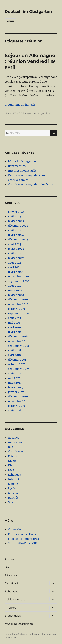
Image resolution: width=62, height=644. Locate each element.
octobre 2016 (17, 406)
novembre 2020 (18, 276)
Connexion (15, 529)
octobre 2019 (17, 309)
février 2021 (16, 272)
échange (39, 113)
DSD (11, 470)
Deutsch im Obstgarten (28, 12)
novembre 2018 (18, 341)
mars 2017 (15, 383)
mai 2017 (14, 378)
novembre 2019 (18, 304)
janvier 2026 (16, 212)
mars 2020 (15, 290)
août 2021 (14, 263)
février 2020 (16, 295)
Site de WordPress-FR (22, 543)
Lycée (12, 488)
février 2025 (16, 221)
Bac (10, 447)
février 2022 (16, 258)
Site (11, 502)
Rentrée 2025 (17, 166)
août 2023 (15, 244)
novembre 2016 (18, 401)
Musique (14, 493)
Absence (14, 438)
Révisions (11, 575)
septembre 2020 (19, 281)
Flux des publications (22, 534)
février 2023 (16, 249)
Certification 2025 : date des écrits (31, 184)
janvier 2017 (16, 392)
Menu (10, 21)
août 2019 (15, 318)
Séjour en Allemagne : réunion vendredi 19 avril (30, 61)
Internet (14, 479)
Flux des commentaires (23, 539)
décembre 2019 (18, 299)
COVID (12, 456)
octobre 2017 (16, 364)
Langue (13, 484)
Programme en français (20, 105)
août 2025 (15, 216)
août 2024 (15, 230)
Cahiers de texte (16, 600)
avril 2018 (14, 355)
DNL (11, 465)
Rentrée (13, 498)
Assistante (15, 442)
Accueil (10, 559)
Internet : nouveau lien (23, 171)
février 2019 (16, 332)
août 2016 (15, 410)
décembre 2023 (18, 239)
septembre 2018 (19, 346)
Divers (12, 461)
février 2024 (16, 235)
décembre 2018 (18, 336)
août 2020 (15, 286)
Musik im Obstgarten (22, 161)
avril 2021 (14, 267)
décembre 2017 (18, 360)
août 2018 (14, 350)
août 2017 (14, 373)
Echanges (26, 113)
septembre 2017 (18, 369)
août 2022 (15, 253)
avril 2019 (14, 327)
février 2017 (16, 387)
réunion (49, 113)
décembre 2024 (18, 226)
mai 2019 (14, 323)
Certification (16, 451)
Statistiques (13, 616)
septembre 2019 (19, 313)
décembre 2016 (18, 396)
